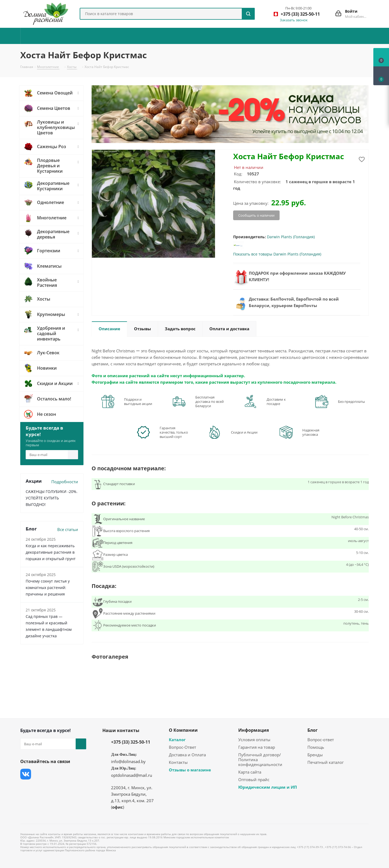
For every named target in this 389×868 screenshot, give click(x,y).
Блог (313, 730)
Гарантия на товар (257, 747)
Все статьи (68, 529)
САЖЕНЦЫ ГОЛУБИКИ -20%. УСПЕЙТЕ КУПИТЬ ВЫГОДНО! (52, 498)
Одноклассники (26, 788)
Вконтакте (26, 774)
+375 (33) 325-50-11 (131, 742)
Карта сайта (250, 772)
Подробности (65, 482)
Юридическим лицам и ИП (268, 787)
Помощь (316, 747)
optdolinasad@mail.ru (132, 775)
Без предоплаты (351, 401)
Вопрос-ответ (321, 740)
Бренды (315, 755)
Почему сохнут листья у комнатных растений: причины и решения (48, 588)
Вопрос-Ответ (182, 747)
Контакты (178, 762)
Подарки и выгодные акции (138, 401)
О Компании (183, 730)
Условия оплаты (254, 740)
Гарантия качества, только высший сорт (174, 432)
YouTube (66, 774)
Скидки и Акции (244, 432)
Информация (254, 730)
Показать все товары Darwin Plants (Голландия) (277, 254)
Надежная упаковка (311, 432)
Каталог (177, 740)
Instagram (53, 774)
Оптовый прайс (254, 780)
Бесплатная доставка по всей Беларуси (209, 401)
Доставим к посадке (276, 401)
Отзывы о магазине (190, 770)
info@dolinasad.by (128, 761)
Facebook (39, 774)
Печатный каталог (326, 762)
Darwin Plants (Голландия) (291, 237)
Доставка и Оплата (187, 755)
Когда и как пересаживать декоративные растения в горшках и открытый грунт (51, 552)
